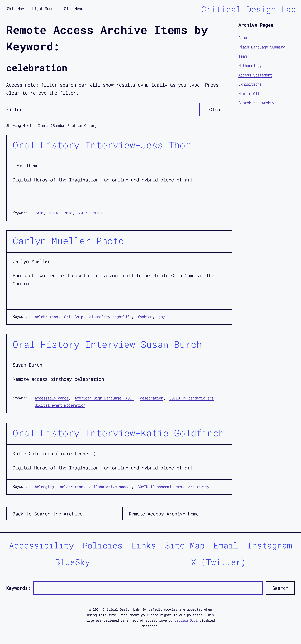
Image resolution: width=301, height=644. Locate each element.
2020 (97, 213)
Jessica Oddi (186, 620)
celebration (46, 317)
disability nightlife (110, 317)
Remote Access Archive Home (164, 514)
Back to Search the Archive (48, 514)
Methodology (250, 66)
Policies (103, 545)
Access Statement (255, 75)
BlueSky (73, 562)
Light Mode (43, 9)
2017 (83, 213)
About (244, 38)
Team (243, 56)
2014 (54, 213)
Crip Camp (74, 317)
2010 (39, 213)
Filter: (16, 110)
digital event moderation (60, 405)
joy (162, 317)
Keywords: (18, 588)
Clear (216, 110)
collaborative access (110, 487)
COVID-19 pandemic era (191, 398)
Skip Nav (16, 9)
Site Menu (74, 9)
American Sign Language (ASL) (104, 398)
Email (226, 545)
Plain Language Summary (262, 47)
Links (144, 545)
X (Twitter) (218, 562)
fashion (145, 317)
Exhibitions (250, 84)
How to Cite (250, 94)
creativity (199, 487)
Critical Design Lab (249, 9)
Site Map (185, 545)
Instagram (270, 545)
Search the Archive (257, 103)
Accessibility (41, 545)
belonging (44, 487)
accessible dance (52, 398)
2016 (68, 213)
